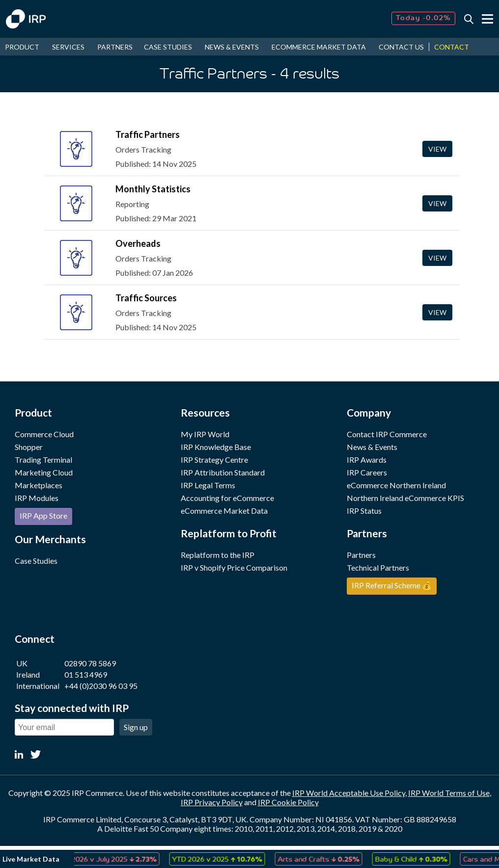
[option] (110, 859)
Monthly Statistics (153, 189)
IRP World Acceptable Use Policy (349, 793)
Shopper (29, 447)
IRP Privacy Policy (212, 802)
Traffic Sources (146, 298)
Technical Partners (378, 567)
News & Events (372, 447)
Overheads (138, 243)
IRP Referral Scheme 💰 (392, 585)
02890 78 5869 (90, 663)
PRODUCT (22, 47)
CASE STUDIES (168, 47)
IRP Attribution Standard (223, 472)
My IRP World (205, 434)
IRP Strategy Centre (214, 460)
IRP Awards (367, 460)
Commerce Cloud (44, 434)
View (437, 149)
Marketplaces (39, 485)
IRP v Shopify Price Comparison (234, 567)
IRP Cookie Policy (288, 802)
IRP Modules (37, 498)
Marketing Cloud (44, 472)
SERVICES (68, 47)
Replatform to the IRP (218, 555)
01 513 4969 (86, 674)
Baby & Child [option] (415, 859)
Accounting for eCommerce (227, 498)
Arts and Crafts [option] (322, 859)
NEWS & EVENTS (232, 47)
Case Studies (36, 561)
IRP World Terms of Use (449, 793)
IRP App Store (43, 515)
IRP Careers (367, 472)
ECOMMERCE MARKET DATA (319, 47)
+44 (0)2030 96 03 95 (101, 686)
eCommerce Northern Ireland (396, 485)
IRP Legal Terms (208, 485)
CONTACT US (401, 47)
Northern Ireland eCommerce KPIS (405, 498)
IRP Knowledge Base (216, 447)
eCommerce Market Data (224, 511)
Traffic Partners (148, 134)
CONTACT (452, 47)
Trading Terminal (43, 460)
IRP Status (364, 511)
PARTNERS (115, 47)
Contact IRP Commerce (387, 434)
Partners (361, 555)
